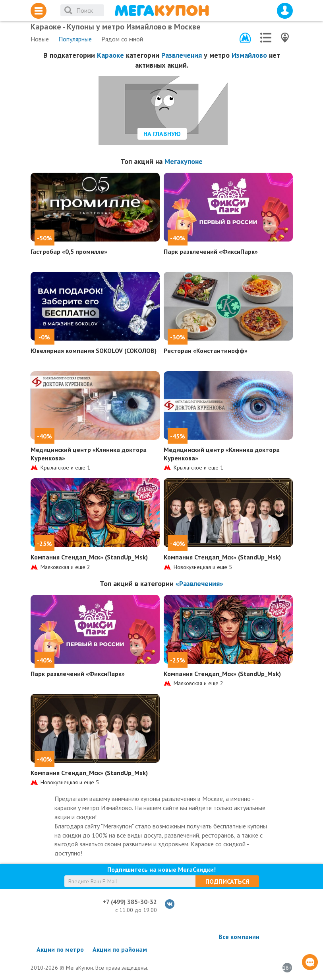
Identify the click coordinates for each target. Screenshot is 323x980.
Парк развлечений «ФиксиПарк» (211, 251)
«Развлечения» (199, 584)
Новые (40, 39)
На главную (162, 134)
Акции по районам (120, 949)
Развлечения (182, 55)
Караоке (110, 55)
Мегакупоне (184, 161)
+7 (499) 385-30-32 (130, 902)
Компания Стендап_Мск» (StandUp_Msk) (89, 557)
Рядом (122, 39)
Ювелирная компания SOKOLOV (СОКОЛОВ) (94, 351)
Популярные (75, 39)
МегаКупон (162, 11)
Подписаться (227, 881)
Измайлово (249, 55)
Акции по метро (60, 949)
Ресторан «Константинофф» (206, 351)
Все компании (239, 937)
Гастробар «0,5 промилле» (69, 251)
